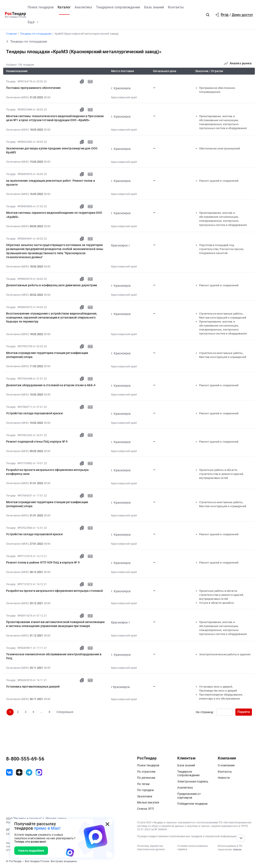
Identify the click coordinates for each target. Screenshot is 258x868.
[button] (208, 15)
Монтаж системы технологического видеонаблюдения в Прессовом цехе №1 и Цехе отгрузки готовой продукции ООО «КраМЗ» (55, 118)
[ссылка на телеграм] (29, 772)
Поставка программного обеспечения (33, 88)
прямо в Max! (47, 828)
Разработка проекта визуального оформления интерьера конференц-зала (47, 472)
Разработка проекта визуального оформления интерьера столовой (54, 591)
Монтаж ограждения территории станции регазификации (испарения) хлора (47, 355)
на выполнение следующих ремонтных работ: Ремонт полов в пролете (51, 183)
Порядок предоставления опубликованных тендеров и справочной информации (187, 836)
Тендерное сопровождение (118, 7)
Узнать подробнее (31, 851)
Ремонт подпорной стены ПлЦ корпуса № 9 (37, 442)
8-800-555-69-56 (25, 759)
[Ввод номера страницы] (224, 712)
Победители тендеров (192, 804)
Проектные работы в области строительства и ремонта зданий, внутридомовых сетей (221, 474)
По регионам (146, 778)
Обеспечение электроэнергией (220, 148)
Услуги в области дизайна (216, 603)
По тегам (143, 784)
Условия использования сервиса (192, 848)
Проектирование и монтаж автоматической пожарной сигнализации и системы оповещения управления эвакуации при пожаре (55, 624)
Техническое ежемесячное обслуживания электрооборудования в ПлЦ (54, 656)
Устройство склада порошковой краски (34, 413)
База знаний (154, 7)
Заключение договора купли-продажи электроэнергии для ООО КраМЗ (52, 150)
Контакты (176, 7)
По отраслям (146, 772)
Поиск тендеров (41, 7)
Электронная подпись (193, 781)
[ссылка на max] (39, 772)
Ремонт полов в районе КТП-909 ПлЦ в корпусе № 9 (43, 562)
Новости (224, 778)
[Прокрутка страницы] (241, 838)
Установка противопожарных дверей (33, 687)
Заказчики (145, 796)
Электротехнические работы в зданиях (225, 654)
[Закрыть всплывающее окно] (108, 824)
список (237, 850)
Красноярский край (124, 97)
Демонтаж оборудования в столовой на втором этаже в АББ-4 (51, 385)
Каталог (64, 7)
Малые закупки (148, 802)
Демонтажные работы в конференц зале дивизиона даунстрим (52, 285)
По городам (145, 790)
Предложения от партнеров (189, 796)
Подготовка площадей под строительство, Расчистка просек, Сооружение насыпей (222, 249)
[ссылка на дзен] (19, 772)
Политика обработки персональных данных (151, 848)
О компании (226, 765)
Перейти (244, 712)
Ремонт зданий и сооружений (219, 181)
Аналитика (83, 7)
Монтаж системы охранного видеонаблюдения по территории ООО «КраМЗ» (54, 215)
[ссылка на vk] (9, 772)
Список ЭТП (145, 809)
